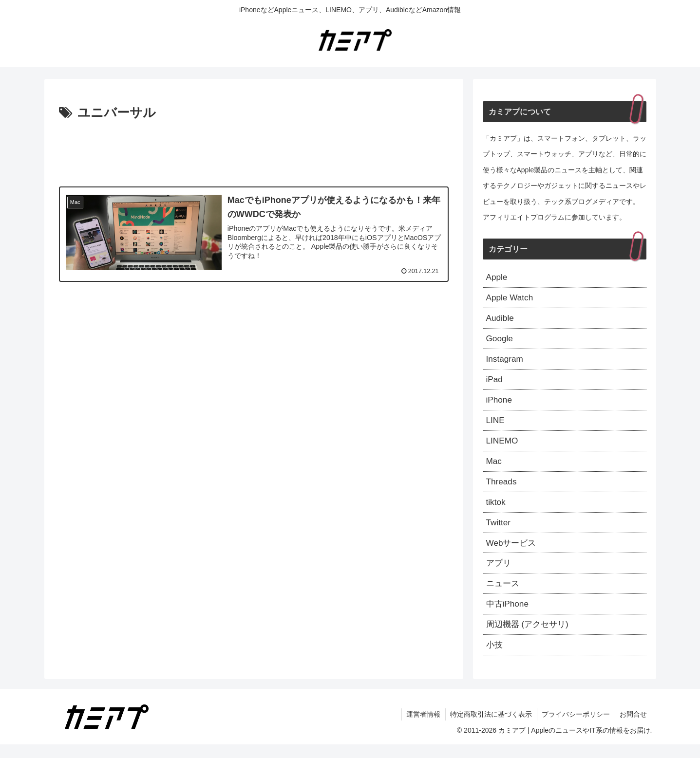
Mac (494, 468)
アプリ (499, 573)
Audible (501, 320)
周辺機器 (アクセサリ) (530, 637)
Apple (497, 277)
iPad (495, 383)
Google (500, 341)
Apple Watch (511, 299)
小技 (495, 658)
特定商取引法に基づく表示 (490, 728)
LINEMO (503, 446)
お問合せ (633, 728)
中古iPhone (509, 616)
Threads (502, 489)
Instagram (506, 362)
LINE (496, 425)
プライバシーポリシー (575, 728)
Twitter (499, 531)
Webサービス (513, 552)
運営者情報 (422, 728)
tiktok (496, 510)
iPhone (500, 405)
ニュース (504, 594)
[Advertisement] (254, 151)
